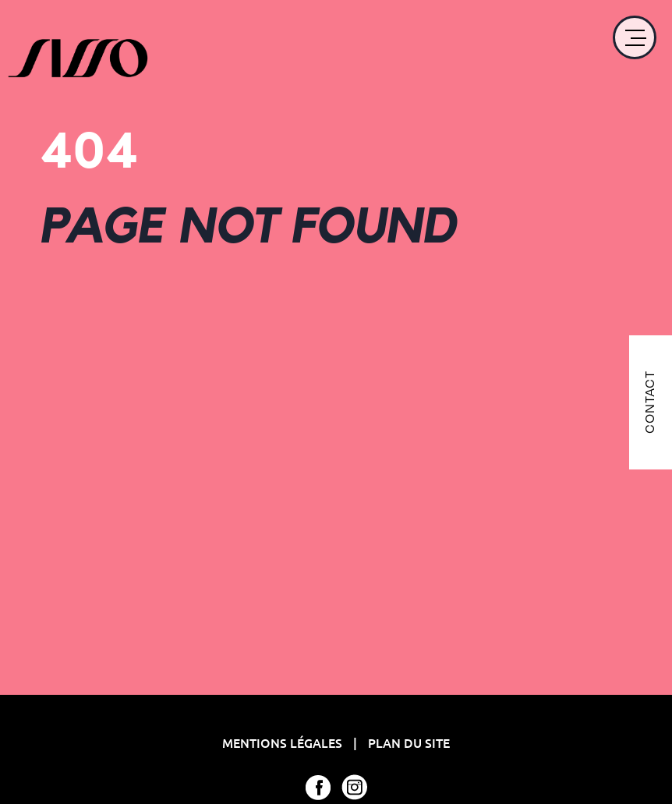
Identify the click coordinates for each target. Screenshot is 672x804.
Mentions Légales (284, 742)
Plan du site (409, 742)
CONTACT (650, 402)
